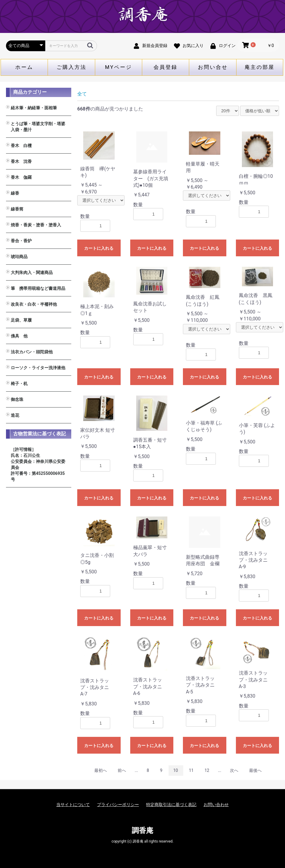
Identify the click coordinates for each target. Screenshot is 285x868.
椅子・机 (19, 384)
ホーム (24, 67)
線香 (15, 193)
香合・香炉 (21, 241)
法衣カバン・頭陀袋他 (32, 352)
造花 (15, 415)
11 (191, 770)
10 (176, 770)
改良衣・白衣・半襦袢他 (34, 304)
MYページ (119, 67)
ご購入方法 (72, 67)
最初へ (101, 770)
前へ (122, 770)
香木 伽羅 (21, 177)
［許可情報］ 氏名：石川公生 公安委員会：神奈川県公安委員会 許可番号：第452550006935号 (38, 464)
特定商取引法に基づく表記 (171, 805)
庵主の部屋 (260, 67)
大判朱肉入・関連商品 (32, 272)
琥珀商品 (19, 257)
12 (207, 770)
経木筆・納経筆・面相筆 (34, 108)
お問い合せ (213, 67)
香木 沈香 (21, 161)
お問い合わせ (216, 805)
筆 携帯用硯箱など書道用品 (38, 288)
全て (82, 94)
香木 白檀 (21, 146)
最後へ (255, 770)
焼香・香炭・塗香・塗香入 (36, 225)
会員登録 (166, 67)
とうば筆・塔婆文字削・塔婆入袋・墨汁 (38, 127)
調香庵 (142, 831)
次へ (234, 770)
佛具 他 (19, 336)
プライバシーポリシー (118, 805)
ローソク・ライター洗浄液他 (38, 368)
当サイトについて (73, 805)
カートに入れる (99, 248)
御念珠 (17, 399)
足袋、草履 (21, 320)
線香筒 (17, 209)
